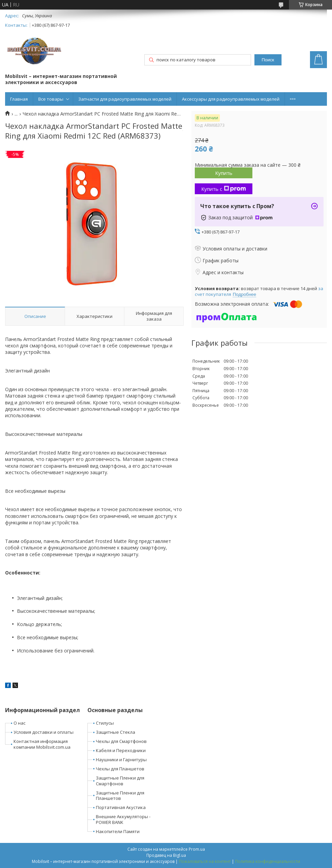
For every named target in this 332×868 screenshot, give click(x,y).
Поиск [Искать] (268, 60)
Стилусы (105, 723)
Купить (224, 173)
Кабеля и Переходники (121, 750)
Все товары (51, 99)
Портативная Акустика (121, 807)
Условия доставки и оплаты (44, 732)
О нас (19, 723)
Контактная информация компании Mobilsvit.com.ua (42, 744)
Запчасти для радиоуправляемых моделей (125, 99)
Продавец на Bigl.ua (166, 855)
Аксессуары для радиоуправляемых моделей (231, 99)
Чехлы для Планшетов (120, 769)
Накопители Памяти (118, 831)
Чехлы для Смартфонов (121, 741)
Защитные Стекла (116, 732)
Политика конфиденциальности (268, 861)
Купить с (224, 189)
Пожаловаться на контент (205, 861)
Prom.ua (197, 849)
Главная (19, 99)
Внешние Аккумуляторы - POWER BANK (123, 819)
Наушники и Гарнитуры (121, 760)
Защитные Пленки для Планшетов (120, 796)
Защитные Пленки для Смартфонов (120, 781)
